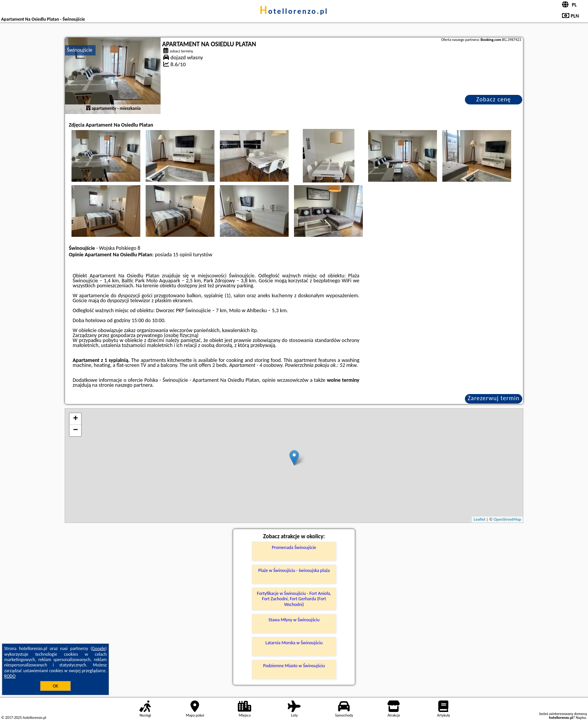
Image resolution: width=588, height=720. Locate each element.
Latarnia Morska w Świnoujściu (294, 643)
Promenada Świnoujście (294, 547)
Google (99, 648)
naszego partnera (134, 385)
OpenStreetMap (507, 519)
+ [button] (76, 419)
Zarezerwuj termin (494, 398)
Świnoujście (80, 50)
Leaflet (479, 519)
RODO (10, 676)
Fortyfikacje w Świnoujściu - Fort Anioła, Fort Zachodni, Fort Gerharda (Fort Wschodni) (294, 599)
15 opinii (183, 255)
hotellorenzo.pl (294, 11)
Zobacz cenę (494, 99)
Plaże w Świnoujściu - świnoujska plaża (294, 570)
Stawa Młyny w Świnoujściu (294, 620)
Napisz (581, 718)
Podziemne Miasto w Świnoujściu (294, 666)
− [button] (76, 430)
